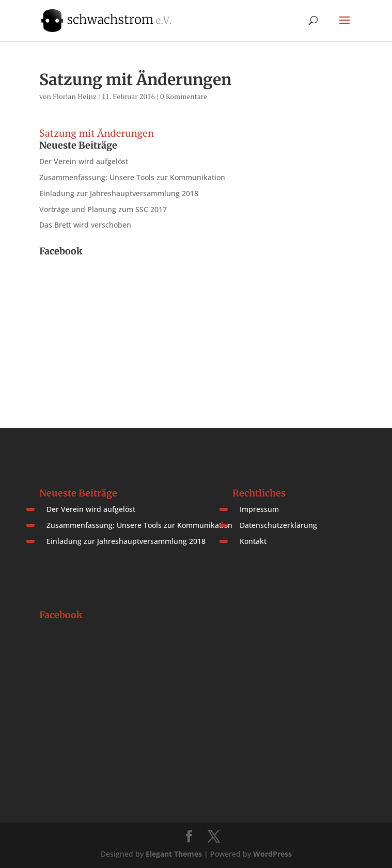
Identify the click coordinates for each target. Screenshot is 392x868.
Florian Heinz (75, 96)
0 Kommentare (184, 96)
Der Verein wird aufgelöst (84, 161)
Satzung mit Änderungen (97, 133)
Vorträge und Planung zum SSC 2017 (103, 209)
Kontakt (253, 541)
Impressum (259, 509)
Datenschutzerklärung (278, 525)
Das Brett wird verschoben (85, 225)
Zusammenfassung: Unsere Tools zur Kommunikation (132, 177)
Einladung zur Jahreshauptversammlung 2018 (119, 193)
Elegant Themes (174, 854)
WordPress (272, 854)
